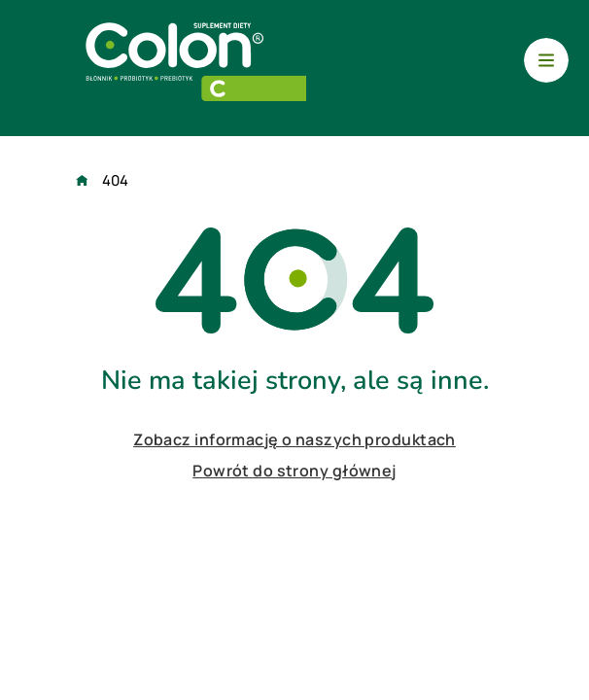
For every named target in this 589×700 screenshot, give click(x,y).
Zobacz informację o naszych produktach (294, 439)
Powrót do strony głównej (294, 471)
